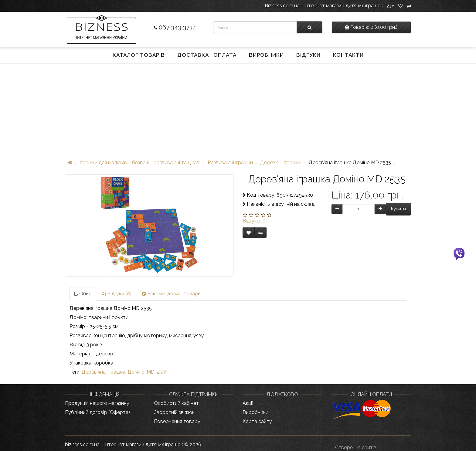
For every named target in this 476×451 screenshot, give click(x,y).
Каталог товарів (139, 55)
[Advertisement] (238, 110)
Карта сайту (257, 421)
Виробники (266, 55)
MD (151, 372)
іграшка (117, 372)
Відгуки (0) (117, 294)
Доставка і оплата (207, 55)
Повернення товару (177, 421)
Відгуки (308, 55)
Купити (398, 209)
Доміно (136, 372)
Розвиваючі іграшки (230, 163)
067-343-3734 (175, 27)
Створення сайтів (356, 448)
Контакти (348, 55)
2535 (162, 372)
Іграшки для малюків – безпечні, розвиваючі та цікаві (140, 163)
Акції (248, 403)
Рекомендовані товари (171, 294)
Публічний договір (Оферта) (97, 412)
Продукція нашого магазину (97, 403)
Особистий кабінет (176, 403)
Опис (83, 294)
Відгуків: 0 (254, 221)
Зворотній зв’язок (174, 412)
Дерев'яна (94, 372)
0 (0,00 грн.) (371, 27)
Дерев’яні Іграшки (281, 163)
